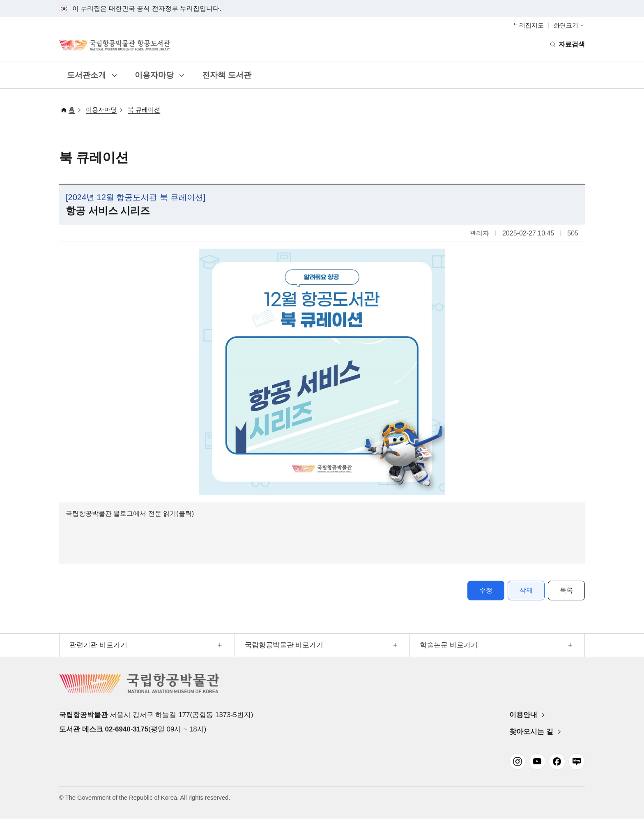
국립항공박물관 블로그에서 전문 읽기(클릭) (130, 513)
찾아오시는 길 (531, 732)
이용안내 (523, 715)
